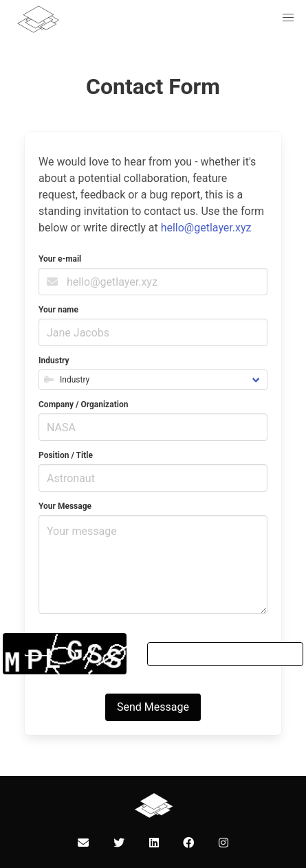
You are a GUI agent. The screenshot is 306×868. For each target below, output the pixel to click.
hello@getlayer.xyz (206, 228)
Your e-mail (60, 259)
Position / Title (66, 455)
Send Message (153, 707)
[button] (288, 18)
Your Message (65, 506)
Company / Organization (83, 404)
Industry (54, 361)
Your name (58, 310)
